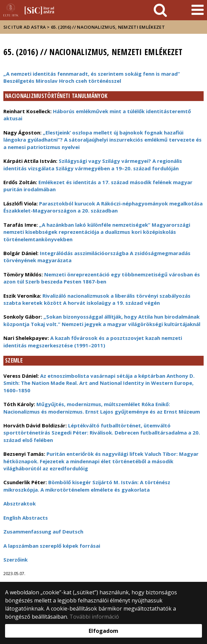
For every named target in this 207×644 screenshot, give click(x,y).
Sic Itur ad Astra (25, 27)
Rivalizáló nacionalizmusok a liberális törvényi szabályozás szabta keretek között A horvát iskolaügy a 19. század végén (97, 299)
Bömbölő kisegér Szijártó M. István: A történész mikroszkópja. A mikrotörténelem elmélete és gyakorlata (87, 486)
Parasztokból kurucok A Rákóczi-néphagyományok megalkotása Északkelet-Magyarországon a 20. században (103, 207)
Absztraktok (20, 503)
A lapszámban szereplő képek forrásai (52, 546)
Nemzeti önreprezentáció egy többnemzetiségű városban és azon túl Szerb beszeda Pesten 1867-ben (102, 278)
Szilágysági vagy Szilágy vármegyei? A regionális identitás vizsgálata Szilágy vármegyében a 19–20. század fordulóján (93, 164)
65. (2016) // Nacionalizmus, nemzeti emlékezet (108, 27)
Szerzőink (16, 560)
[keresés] (160, 10)
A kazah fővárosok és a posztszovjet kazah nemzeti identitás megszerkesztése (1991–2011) (93, 341)
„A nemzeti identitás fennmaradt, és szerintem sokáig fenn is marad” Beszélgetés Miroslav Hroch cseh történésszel (92, 77)
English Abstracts (26, 518)
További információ (94, 617)
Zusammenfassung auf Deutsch (43, 531)
